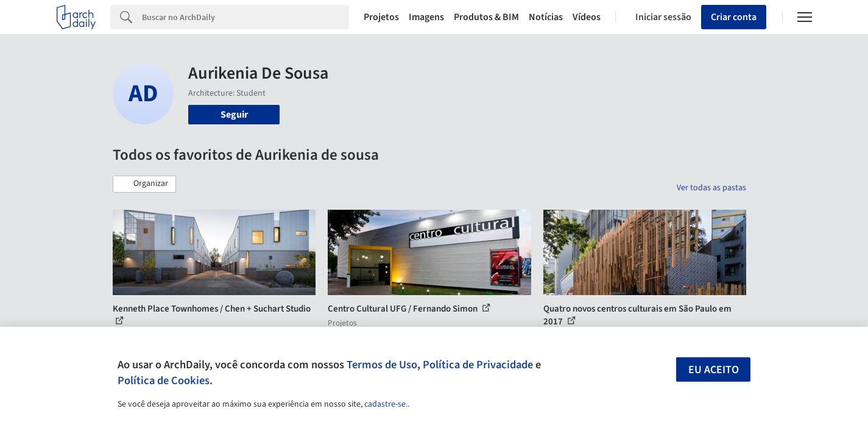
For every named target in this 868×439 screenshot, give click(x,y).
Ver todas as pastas (711, 188)
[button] (144, 184)
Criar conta (734, 17)
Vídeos (587, 17)
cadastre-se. (386, 404)
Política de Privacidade (478, 365)
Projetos (381, 17)
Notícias (546, 17)
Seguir (234, 115)
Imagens (426, 17)
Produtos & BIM (486, 17)
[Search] (246, 17)
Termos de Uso (382, 365)
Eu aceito (714, 370)
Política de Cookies (164, 380)
